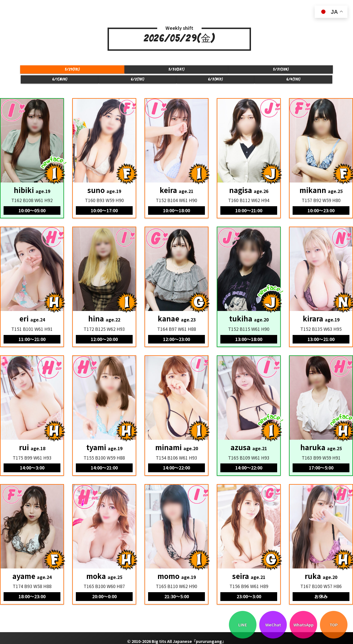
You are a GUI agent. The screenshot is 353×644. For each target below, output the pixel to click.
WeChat (273, 625)
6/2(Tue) (222, 71)
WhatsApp (303, 625)
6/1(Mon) (176, 71)
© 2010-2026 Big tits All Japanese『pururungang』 (176, 635)
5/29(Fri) (41, 71)
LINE (243, 625)
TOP (334, 625)
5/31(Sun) (131, 71)
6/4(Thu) (312, 71)
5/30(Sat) (86, 71)
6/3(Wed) (267, 71)
